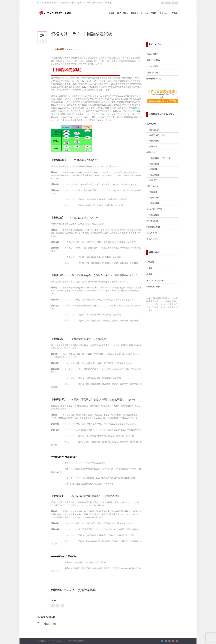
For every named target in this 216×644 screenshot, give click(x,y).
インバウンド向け (154, 209)
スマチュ (117, 114)
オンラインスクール (155, 280)
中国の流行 (154, 164)
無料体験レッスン (154, 79)
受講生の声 (154, 130)
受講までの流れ (153, 60)
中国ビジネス (152, 186)
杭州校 (149, 274)
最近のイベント (153, 233)
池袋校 (149, 268)
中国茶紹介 (154, 175)
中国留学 (153, 146)
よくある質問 (152, 66)
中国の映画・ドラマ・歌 (160, 158)
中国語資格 (154, 141)
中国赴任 (153, 192)
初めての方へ (152, 124)
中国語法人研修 (153, 227)
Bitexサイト (106, 114)
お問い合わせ (152, 72)
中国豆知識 (154, 215)
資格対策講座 (87, 590)
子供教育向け (152, 221)
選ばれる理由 (152, 54)
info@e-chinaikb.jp (104, 3)
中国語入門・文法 (157, 135)
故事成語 (153, 180)
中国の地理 (154, 203)
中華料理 (153, 169)
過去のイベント (153, 239)
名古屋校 (150, 262)
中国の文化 (151, 152)
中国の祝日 (154, 198)
